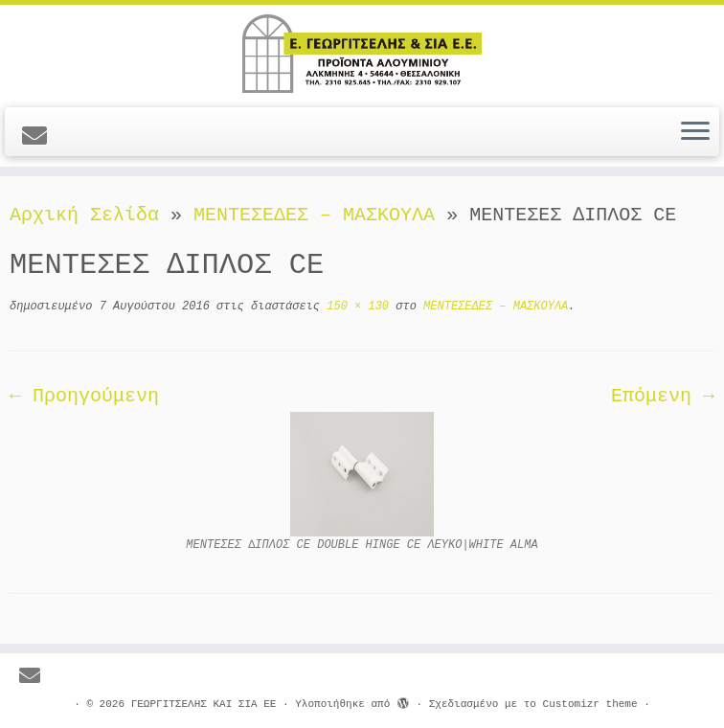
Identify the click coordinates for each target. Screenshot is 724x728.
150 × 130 (354, 307)
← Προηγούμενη (84, 396)
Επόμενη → (663, 396)
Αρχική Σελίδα (90, 215)
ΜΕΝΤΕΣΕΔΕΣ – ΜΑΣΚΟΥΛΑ (314, 215)
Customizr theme (590, 704)
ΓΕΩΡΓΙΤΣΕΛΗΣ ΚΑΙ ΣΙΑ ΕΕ (204, 704)
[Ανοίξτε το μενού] (695, 132)
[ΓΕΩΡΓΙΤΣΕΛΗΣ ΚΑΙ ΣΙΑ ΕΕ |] (362, 54)
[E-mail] (41, 138)
